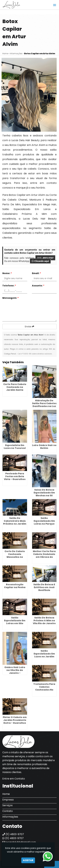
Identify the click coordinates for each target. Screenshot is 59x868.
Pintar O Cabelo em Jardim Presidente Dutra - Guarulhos (15, 720)
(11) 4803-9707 (45, 258)
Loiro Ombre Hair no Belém (44, 447)
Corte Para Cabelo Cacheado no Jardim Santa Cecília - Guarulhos (15, 388)
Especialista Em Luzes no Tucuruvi (15, 447)
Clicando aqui (40, 261)
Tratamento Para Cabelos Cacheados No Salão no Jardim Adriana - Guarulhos (44, 691)
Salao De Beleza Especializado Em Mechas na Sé (44, 493)
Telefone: (9, 286)
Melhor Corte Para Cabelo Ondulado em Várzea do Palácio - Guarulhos (44, 557)
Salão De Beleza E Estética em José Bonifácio (44, 587)
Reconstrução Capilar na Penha (15, 586)
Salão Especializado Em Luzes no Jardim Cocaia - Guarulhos (44, 655)
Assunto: (38, 286)
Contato (8, 811)
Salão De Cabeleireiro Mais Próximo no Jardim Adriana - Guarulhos (15, 524)
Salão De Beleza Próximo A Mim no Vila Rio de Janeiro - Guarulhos (44, 622)
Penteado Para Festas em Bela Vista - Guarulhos (15, 476)
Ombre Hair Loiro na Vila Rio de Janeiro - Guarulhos (15, 672)
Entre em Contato (14, 779)
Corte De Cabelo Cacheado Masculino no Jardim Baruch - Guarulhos (15, 557)
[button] (55, 5)
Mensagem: (11, 298)
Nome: (7, 273)
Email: (37, 273)
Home (6, 794)
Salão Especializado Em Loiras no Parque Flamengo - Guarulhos (44, 524)
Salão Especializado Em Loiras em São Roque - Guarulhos (15, 622)
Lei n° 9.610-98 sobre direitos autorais (35, 354)
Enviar (29, 327)
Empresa (8, 800)
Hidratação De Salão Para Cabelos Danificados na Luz (44, 403)
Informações (10, 817)
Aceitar (28, 860)
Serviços (7, 805)
